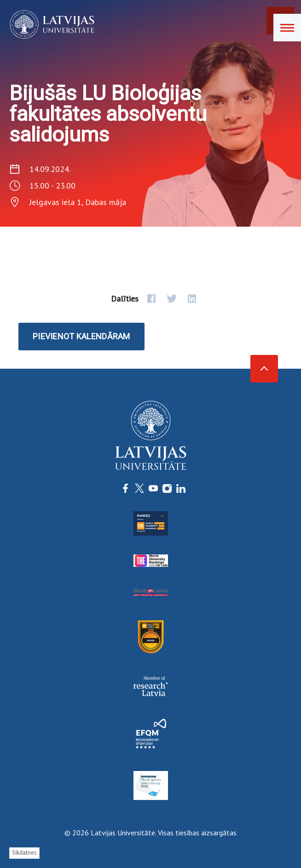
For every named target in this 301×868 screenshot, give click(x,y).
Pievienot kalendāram (81, 336)
